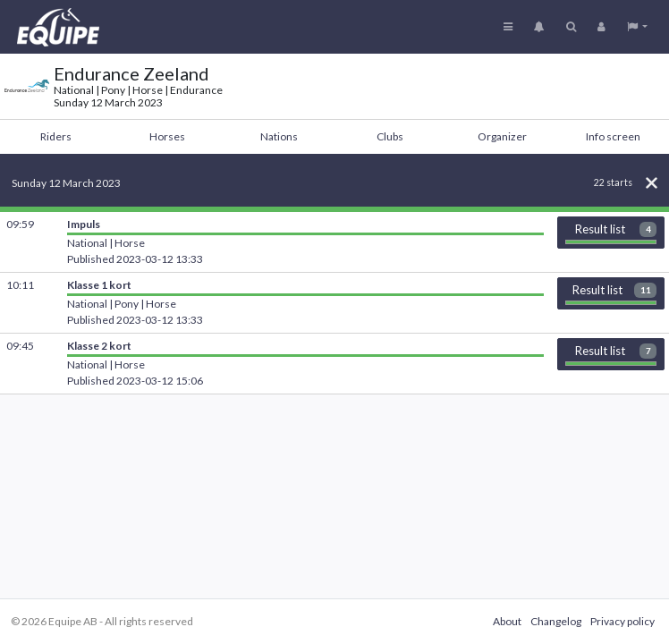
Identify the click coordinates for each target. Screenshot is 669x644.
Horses (167, 136)
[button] (637, 27)
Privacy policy (622, 621)
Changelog (556, 621)
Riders (56, 136)
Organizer (502, 136)
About (507, 621)
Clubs (390, 136)
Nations (279, 136)
